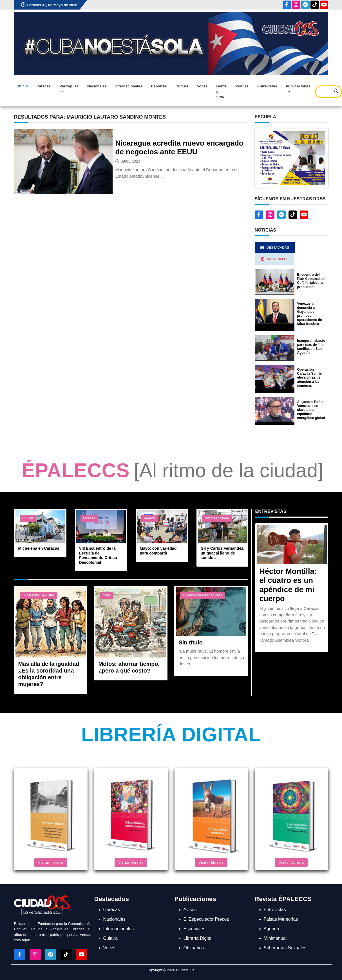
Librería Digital (171, 735)
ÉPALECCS (76, 470)
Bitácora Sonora (217, 518)
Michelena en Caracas (39, 548)
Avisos (190, 910)
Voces (202, 86)
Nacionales (97, 86)
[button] (291, 158)
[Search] (328, 92)
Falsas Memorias (281, 919)
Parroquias (69, 89)
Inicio (23, 86)
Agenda (150, 518)
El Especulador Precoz (206, 919)
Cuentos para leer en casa (203, 595)
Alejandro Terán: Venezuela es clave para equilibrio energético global (311, 410)
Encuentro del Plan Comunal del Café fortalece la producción (311, 281)
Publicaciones (298, 89)
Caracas (43, 86)
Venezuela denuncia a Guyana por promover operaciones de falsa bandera (310, 314)
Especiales (194, 929)
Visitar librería (51, 863)
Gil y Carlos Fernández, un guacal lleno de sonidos (223, 553)
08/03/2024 (131, 161)
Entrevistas (267, 86)
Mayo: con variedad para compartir (158, 551)
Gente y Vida (221, 92)
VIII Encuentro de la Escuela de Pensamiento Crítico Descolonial (98, 555)
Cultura (182, 86)
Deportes (159, 86)
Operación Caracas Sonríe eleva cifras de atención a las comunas (309, 378)
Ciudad (28, 518)
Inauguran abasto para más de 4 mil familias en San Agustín (311, 347)
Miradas (89, 518)
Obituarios (194, 948)
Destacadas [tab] (275, 248)
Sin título (191, 642)
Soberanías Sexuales (39, 595)
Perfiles (242, 86)
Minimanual (275, 938)
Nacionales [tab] (275, 259)
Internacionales (129, 86)
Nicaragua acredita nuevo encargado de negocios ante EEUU (179, 147)
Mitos (107, 595)
